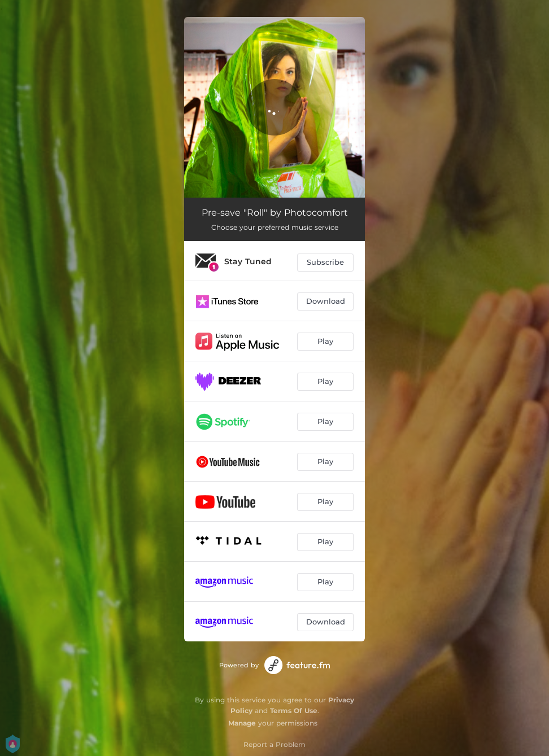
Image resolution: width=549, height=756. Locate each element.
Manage (242, 723)
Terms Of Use (294, 711)
